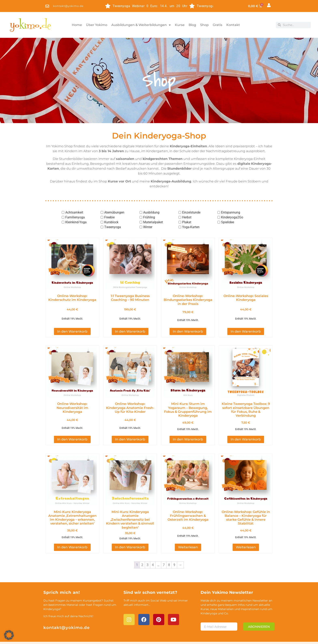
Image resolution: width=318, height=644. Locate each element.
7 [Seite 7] (164, 553)
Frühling (149, 217)
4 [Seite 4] (153, 553)
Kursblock (111, 222)
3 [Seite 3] (148, 553)
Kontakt (233, 25)
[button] (9, 635)
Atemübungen (114, 212)
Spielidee (228, 222)
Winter (148, 227)
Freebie (109, 217)
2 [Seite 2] (142, 553)
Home (77, 25)
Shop (204, 25)
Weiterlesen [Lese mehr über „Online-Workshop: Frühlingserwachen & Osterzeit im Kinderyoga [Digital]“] (188, 536)
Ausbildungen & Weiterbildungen (141, 25)
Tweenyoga (113, 227)
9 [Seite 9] (174, 553)
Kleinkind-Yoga (76, 222)
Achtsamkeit (74, 212)
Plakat (187, 222)
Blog (192, 25)
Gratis (218, 25)
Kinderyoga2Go (232, 217)
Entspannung (231, 212)
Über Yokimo (97, 25)
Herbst (187, 217)
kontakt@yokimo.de (67, 616)
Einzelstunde (191, 212)
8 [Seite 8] (169, 553)
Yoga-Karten (191, 227)
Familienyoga (75, 217)
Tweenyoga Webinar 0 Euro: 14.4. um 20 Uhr (139, 6)
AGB (265, 637)
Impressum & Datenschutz (231, 637)
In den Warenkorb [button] (72, 324)
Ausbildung (151, 212)
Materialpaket (153, 222)
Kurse (180, 25)
